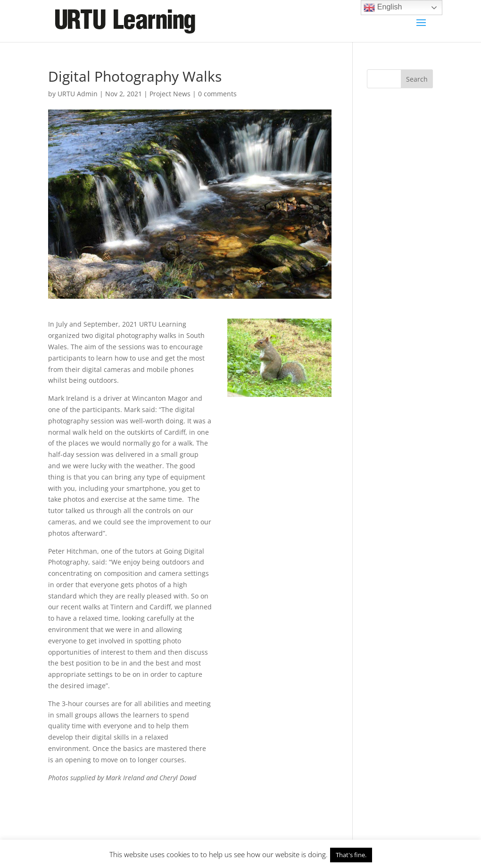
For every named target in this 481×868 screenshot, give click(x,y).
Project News (170, 94)
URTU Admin (78, 94)
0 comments (217, 94)
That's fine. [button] (351, 855)
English (383, 8)
